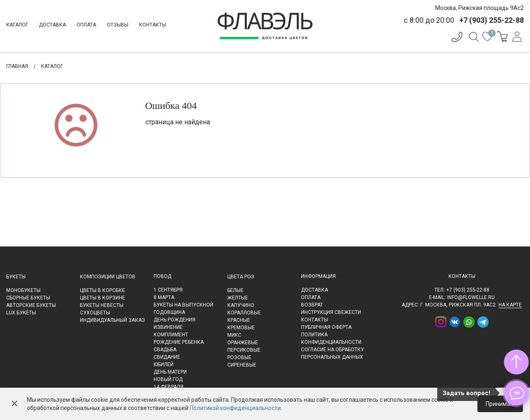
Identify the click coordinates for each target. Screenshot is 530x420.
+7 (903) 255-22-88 (468, 290)
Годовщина (169, 312)
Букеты (16, 277)
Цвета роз (241, 277)
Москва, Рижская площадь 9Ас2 (479, 8)
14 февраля (169, 387)
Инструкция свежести (331, 312)
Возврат (312, 305)
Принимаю (500, 404)
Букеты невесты (102, 305)
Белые (235, 290)
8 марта (164, 297)
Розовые (239, 357)
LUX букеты (21, 313)
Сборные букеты (28, 298)
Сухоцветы (95, 313)
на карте (510, 305)
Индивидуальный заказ (112, 320)
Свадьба (165, 350)
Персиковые (244, 350)
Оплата (86, 25)
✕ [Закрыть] (14, 404)
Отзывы (118, 25)
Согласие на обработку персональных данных (332, 353)
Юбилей (164, 364)
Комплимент (171, 335)
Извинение (168, 327)
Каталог (17, 25)
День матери (170, 372)
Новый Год (168, 379)
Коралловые (244, 313)
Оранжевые (243, 343)
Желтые (238, 298)
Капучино (241, 305)
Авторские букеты (31, 305)
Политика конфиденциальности (331, 338)
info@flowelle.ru (471, 297)
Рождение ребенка (179, 342)
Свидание (167, 357)
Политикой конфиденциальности (235, 408)
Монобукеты (23, 290)
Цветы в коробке (102, 290)
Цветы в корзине (102, 298)
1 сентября (168, 290)
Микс (234, 335)
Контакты (153, 25)
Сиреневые (242, 365)
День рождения (175, 320)
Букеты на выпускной (183, 305)
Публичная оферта (326, 327)
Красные (239, 320)
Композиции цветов (108, 277)
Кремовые (241, 328)
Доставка (52, 25)
